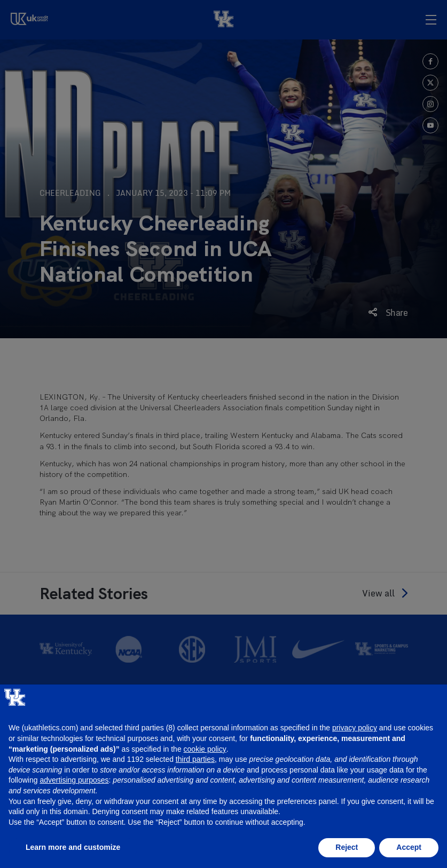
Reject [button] (347, 847)
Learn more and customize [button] (73, 847)
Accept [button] (409, 847)
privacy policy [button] (355, 728)
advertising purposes (74, 780)
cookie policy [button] (205, 749)
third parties (195, 759)
